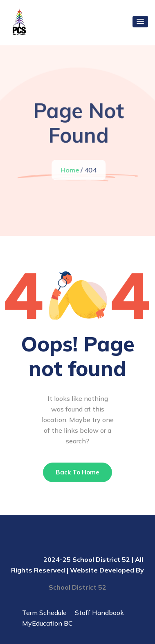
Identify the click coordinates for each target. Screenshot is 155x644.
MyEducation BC (47, 623)
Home (70, 170)
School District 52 (77, 587)
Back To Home (77, 472)
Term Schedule (44, 613)
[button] (140, 22)
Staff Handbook (99, 613)
